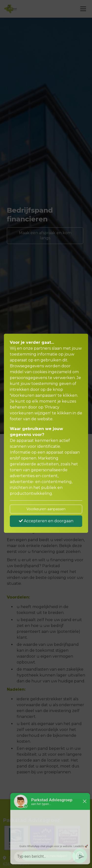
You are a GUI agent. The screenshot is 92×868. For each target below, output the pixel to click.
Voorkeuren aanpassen (46, 509)
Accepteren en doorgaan (46, 521)
